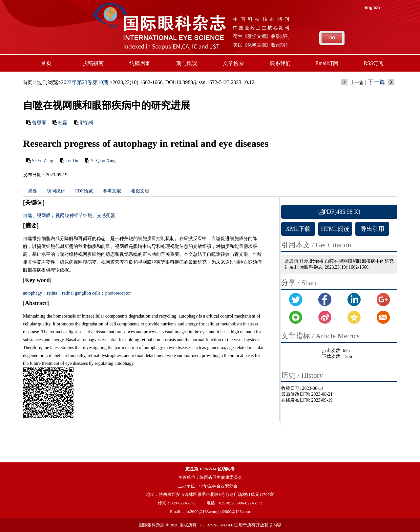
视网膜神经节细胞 (73, 216)
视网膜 (43, 216)
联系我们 (280, 63)
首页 (46, 63)
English (372, 7)
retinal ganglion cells (81, 293)
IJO (332, 38)
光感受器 (106, 216)
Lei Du (72, 161)
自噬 (28, 216)
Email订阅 (327, 63)
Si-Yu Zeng (43, 161)
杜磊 (63, 123)
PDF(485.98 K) (339, 212)
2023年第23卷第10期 (85, 82)
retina (51, 293)
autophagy (32, 293)
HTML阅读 (335, 229)
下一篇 (376, 82)
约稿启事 (140, 63)
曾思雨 (39, 123)
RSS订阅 (374, 63)
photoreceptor (117, 293)
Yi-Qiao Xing (103, 161)
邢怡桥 (87, 123)
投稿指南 (93, 63)
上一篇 (357, 83)
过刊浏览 (48, 82)
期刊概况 (187, 63)
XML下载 (298, 229)
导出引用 (372, 229)
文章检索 (233, 63)
